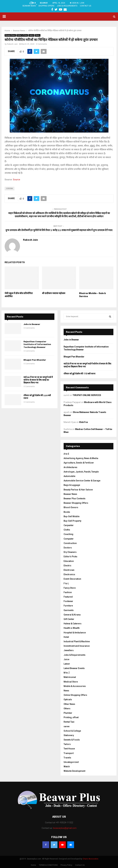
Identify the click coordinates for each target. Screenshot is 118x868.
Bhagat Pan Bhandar (35, 360)
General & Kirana (72, 615)
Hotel (66, 637)
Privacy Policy (66, 865)
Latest (31, 35)
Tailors (67, 744)
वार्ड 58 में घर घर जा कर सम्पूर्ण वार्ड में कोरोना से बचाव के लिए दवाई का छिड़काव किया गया (38, 380)
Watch (67, 767)
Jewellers (69, 650)
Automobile (69, 476)
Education (69, 561)
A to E (66, 454)
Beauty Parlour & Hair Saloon (78, 490)
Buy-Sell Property (72, 521)
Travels (67, 758)
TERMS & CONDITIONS (48, 865)
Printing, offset (71, 717)
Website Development (74, 771)
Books (67, 512)
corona (10, 188)
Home (33, 865)
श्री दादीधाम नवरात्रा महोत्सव (54, 293)
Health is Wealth (72, 628)
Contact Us (86, 6)
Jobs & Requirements (67, 6)
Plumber (68, 713)
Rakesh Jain (12, 44)
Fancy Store (70, 588)
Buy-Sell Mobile (72, 516)
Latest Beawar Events (74, 668)
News (38, 35)
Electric (67, 566)
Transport (69, 753)
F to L (66, 583)
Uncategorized (71, 762)
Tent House (69, 749)
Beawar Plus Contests (75, 499)
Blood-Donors (71, 507)
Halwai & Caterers (73, 624)
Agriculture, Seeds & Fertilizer (79, 463)
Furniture (68, 606)
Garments (69, 610)
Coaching (68, 534)
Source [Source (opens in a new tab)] (17, 180)
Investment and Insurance (77, 646)
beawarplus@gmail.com (65, 828)
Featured (68, 597)
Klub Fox (84, 422)
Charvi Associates (90, 859)
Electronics (69, 574)
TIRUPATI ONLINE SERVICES (87, 395)
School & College (72, 731)
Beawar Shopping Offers (76, 503)
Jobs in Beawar (32, 324)
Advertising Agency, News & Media (81, 458)
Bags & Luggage (72, 485)
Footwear (68, 601)
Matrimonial (70, 677)
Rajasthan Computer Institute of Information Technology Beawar (37, 344)
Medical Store (71, 682)
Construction (70, 543)
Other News (69, 704)
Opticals (68, 699)
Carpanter (69, 525)
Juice (66, 659)
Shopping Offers (46, 6)
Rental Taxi (69, 722)
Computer (69, 539)
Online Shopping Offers (75, 695)
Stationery (69, 735)
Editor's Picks (22, 35)
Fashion (68, 592)
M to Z (67, 673)
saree (67, 726)
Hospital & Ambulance (75, 633)
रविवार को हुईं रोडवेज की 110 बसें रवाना (80, 374)
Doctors (68, 548)
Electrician (69, 570)
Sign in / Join (77, 3)
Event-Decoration (72, 579)
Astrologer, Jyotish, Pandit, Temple (81, 472)
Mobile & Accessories (75, 686)
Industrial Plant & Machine (77, 641)
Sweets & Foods (72, 740)
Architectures (70, 467)
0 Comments (41, 44)
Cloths (67, 530)
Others (67, 709)
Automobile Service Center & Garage (82, 481)
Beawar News (29, 6)
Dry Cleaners (70, 552)
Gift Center (69, 619)
